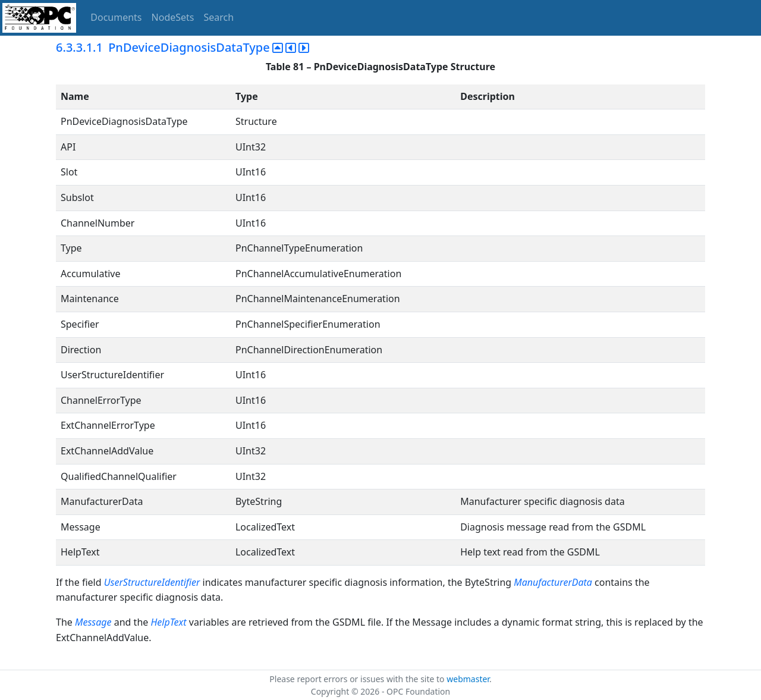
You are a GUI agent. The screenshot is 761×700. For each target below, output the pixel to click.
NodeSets (173, 17)
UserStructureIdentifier (152, 582)
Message (93, 622)
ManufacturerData (553, 582)
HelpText (168, 622)
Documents (116, 17)
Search (219, 17)
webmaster (468, 679)
